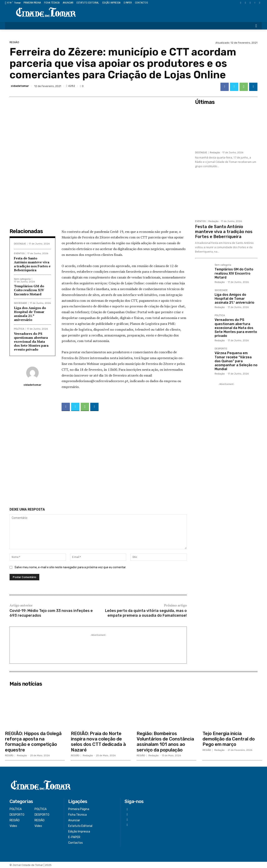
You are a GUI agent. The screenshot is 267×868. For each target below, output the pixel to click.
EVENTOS (19, 254)
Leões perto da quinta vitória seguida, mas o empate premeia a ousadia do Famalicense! (146, 613)
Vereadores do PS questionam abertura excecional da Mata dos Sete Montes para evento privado (31, 342)
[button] (256, 26)
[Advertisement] (98, 460)
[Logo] (46, 13)
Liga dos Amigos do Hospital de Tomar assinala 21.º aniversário (30, 314)
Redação (215, 153)
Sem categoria (22, 279)
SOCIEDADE (20, 303)
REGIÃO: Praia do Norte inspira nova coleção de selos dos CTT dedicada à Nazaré (98, 742)
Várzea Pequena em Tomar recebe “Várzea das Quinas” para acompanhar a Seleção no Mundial (236, 361)
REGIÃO (14, 42)
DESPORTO (221, 349)
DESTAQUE (20, 244)
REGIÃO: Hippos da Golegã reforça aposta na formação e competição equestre (33, 742)
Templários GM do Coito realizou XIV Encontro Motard (29, 290)
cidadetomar (20, 86)
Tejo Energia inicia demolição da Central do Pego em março (229, 739)
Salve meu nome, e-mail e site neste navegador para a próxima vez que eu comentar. (70, 567)
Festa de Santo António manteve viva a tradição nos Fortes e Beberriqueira (32, 264)
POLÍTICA (19, 329)
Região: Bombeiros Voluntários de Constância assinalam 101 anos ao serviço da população (165, 742)
